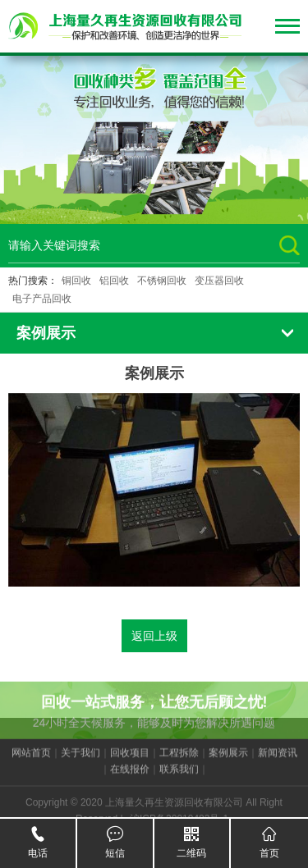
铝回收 (114, 281)
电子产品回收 (42, 299)
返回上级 (154, 636)
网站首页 (31, 761)
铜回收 (76, 281)
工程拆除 (179, 761)
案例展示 (228, 761)
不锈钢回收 (162, 281)
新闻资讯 (278, 761)
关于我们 (80, 761)
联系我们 (179, 777)
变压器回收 (219, 281)
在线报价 (130, 777)
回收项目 (130, 761)
